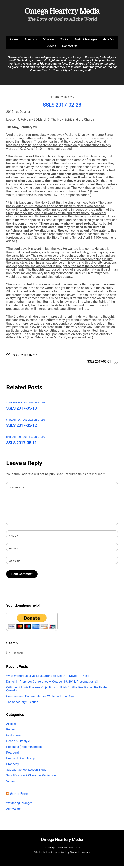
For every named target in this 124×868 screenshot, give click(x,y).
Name (13, 538)
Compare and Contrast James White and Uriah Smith (42, 698)
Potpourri (12, 754)
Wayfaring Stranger (19, 805)
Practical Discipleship (21, 760)
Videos (51, 48)
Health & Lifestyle (18, 743)
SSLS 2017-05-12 (22, 427)
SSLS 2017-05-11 (22, 445)
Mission (48, 41)
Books (64, 41)
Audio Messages (86, 41)
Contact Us (70, 48)
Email (14, 550)
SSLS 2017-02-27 (25, 357)
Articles (109, 41)
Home (14, 41)
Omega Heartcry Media (60, 849)
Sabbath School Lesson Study (26, 404)
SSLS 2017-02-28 (62, 107)
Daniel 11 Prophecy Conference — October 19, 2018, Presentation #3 (52, 683)
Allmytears (13, 810)
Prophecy (12, 766)
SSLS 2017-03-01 (99, 363)
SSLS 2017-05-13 (22, 410)
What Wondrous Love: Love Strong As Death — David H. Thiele (48, 678)
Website (14, 563)
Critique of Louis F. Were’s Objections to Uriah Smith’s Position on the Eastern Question (58, 691)
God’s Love (13, 737)
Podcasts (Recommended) (24, 749)
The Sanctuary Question (22, 704)
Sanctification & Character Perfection (31, 777)
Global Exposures (80, 854)
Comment (16, 489)
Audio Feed (19, 795)
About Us (31, 41)
